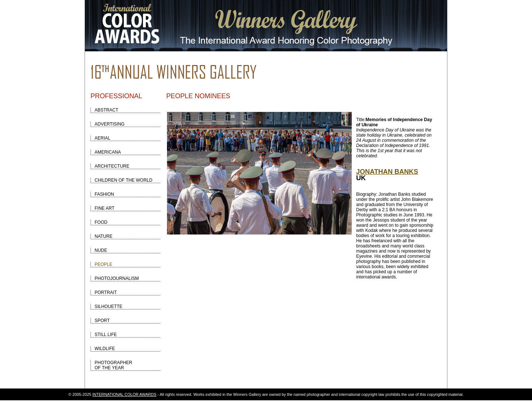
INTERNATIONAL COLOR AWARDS (124, 394)
